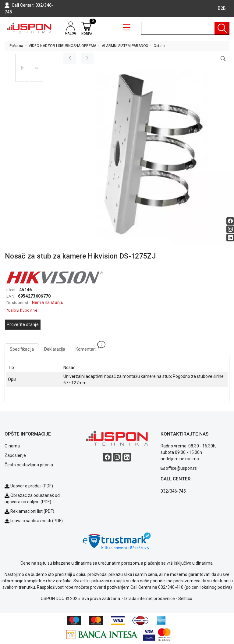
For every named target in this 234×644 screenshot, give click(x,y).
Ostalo (159, 46)
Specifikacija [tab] (22, 349)
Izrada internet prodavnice (150, 599)
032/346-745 (173, 491)
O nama (12, 446)
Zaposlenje (15, 455)
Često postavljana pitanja (29, 465)
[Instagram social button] (230, 229)
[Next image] (87, 58)
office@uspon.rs (181, 468)
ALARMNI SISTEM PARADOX (125, 46)
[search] (185, 28)
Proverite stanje (23, 324)
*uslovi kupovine (22, 310)
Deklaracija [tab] (55, 349)
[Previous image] (70, 58)
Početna (16, 46)
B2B (222, 8)
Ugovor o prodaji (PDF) (29, 486)
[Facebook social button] (230, 221)
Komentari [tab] (88, 347)
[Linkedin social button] (230, 237)
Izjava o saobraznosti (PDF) (37, 521)
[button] (22, 68)
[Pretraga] (222, 28)
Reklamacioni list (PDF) (29, 511)
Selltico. (186, 599)
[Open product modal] (223, 59)
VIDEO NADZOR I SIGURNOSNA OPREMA (62, 46)
